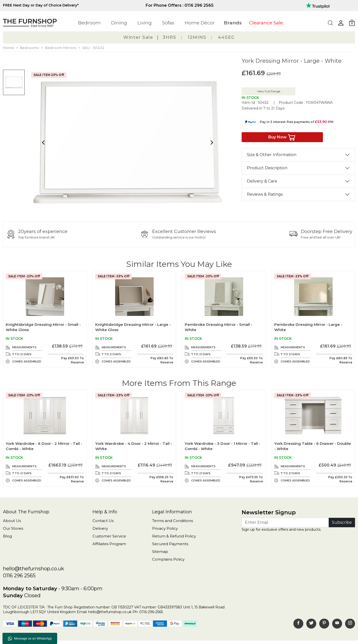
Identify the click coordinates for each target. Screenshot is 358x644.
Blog (7, 536)
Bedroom (89, 23)
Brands (233, 23)
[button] (341, 23)
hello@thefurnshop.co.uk (34, 569)
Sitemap (160, 552)
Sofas (168, 23)
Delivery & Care (262, 181)
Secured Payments (170, 544)
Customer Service (109, 536)
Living (145, 23)
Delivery (100, 528)
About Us (12, 521)
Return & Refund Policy (174, 536)
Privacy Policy (165, 528)
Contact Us (103, 521)
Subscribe (342, 522)
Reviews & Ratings (265, 194)
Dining (119, 23)
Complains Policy (168, 559)
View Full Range (269, 91)
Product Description (267, 168)
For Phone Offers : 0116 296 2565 (180, 5)
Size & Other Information (272, 155)
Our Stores (13, 528)
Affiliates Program (109, 544)
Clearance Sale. (267, 23)
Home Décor (200, 23)
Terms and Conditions (173, 521)
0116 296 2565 (19, 576)
